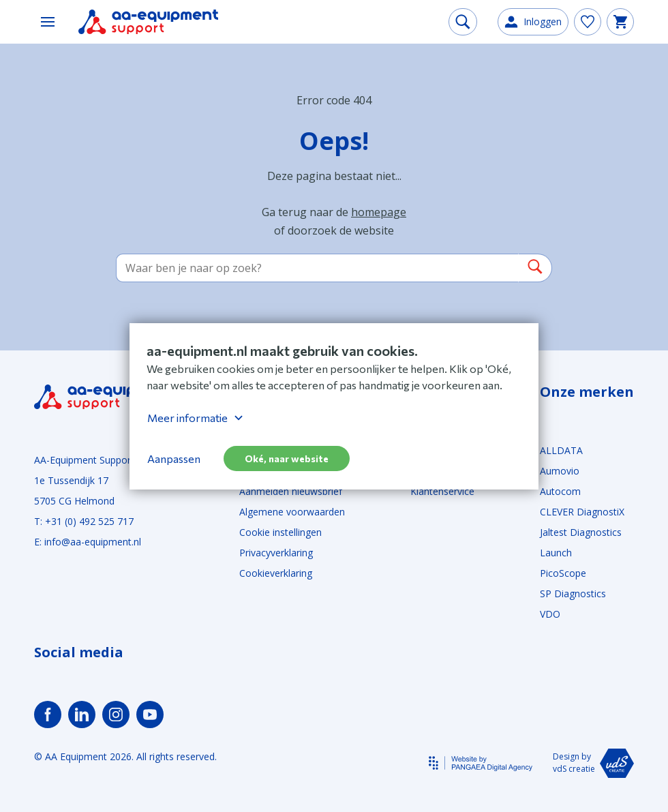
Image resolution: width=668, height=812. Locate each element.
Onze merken (587, 392)
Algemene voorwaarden (292, 512)
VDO (550, 614)
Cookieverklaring (276, 573)
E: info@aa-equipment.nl (88, 542)
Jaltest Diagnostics (581, 532)
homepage (379, 212)
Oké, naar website (287, 458)
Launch (556, 553)
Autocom (560, 491)
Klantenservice (442, 491)
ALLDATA (561, 450)
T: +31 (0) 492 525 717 (84, 521)
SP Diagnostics (573, 593)
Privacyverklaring (276, 553)
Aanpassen (174, 458)
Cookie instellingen (280, 532)
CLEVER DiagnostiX (582, 512)
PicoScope (563, 573)
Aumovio (560, 471)
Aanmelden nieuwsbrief (291, 491)
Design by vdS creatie (593, 763)
